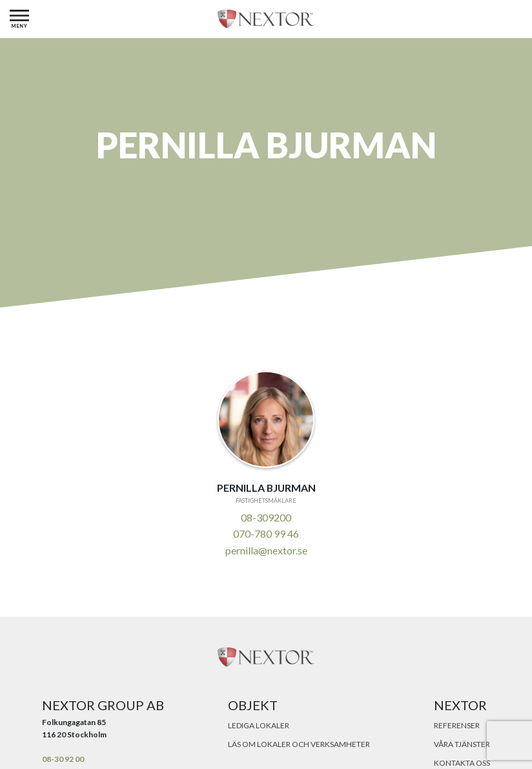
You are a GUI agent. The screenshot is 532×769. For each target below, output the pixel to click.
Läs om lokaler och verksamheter (299, 744)
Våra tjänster (462, 744)
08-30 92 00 (63, 759)
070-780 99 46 (266, 533)
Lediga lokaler (259, 725)
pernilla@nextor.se (266, 550)
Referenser (457, 725)
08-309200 (266, 517)
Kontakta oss (462, 763)
